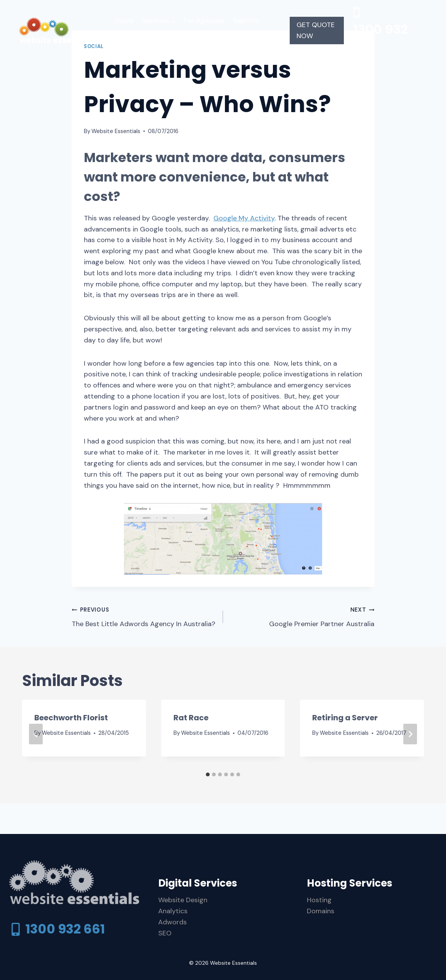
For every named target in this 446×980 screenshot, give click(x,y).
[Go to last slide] (36, 734)
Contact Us (204, 40)
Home (124, 21)
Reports (246, 21)
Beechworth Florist (71, 718)
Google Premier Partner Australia (302, 616)
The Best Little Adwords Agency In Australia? (144, 616)
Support (164, 40)
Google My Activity (244, 218)
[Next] (410, 734)
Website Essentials (116, 131)
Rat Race (191, 718)
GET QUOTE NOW (316, 30)
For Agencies (204, 21)
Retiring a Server (345, 718)
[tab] (208, 774)
